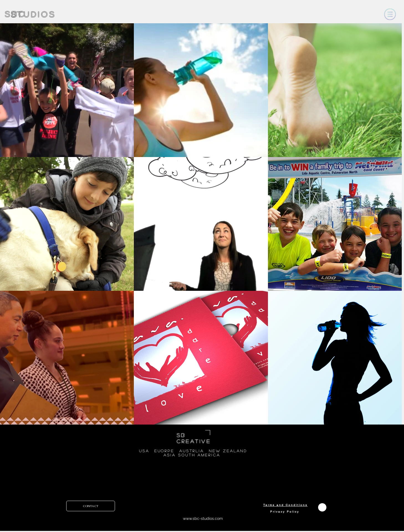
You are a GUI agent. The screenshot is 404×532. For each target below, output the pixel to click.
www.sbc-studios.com (203, 518)
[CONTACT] (91, 506)
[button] (390, 14)
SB (181, 435)
